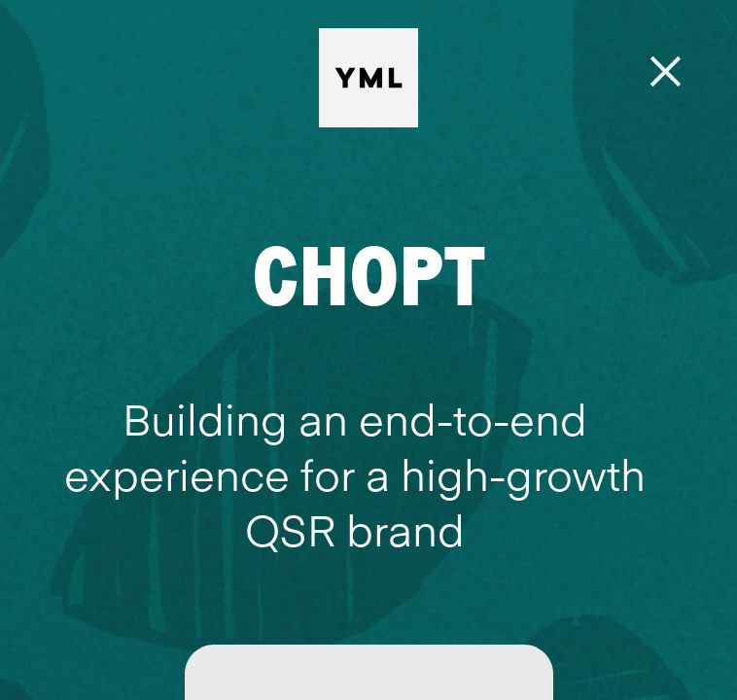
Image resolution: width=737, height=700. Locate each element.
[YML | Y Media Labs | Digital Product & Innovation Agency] (418, 78)
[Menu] (667, 72)
